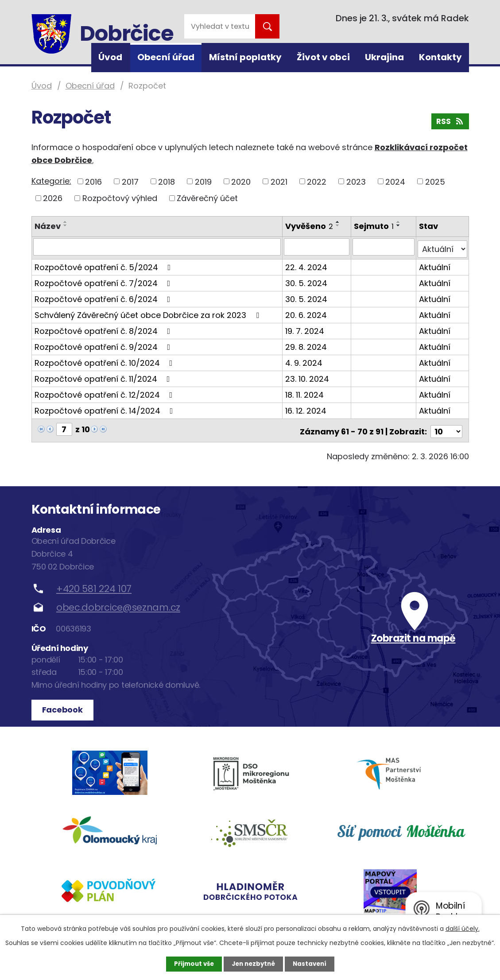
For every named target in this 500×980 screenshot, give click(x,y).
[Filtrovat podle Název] (157, 247)
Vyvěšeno (310, 226)
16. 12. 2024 (306, 408)
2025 (435, 181)
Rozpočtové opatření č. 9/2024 (104, 344)
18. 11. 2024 (305, 392)
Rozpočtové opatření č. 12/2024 (105, 392)
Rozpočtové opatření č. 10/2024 (105, 360)
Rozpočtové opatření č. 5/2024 (105, 265)
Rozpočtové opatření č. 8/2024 (104, 328)
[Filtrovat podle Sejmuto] (384, 247)
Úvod (110, 57)
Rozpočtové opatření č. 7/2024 (104, 281)
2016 (93, 181)
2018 (167, 181)
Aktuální (435, 265)
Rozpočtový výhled (120, 198)
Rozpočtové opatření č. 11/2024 (104, 376)
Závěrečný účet (207, 198)
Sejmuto (375, 226)
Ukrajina (384, 57)
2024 (395, 181)
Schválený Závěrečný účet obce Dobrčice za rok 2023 (149, 312)
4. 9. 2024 (304, 360)
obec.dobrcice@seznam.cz (118, 602)
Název (48, 226)
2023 (356, 181)
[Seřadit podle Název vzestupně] (66, 222)
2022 (317, 181)
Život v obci (323, 57)
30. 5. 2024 (307, 281)
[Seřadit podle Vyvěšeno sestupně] (338, 225)
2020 (241, 181)
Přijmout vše (192, 964)
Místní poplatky (245, 57)
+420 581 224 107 (94, 583)
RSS (450, 123)
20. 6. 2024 (306, 312)
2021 (279, 181)
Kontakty (440, 57)
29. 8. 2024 (306, 344)
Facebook (64, 705)
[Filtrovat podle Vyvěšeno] (317, 247)
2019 (203, 181)
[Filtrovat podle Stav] (442, 247)
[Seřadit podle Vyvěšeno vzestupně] (338, 222)
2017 (130, 181)
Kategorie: (51, 181)
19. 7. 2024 (305, 328)
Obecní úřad (166, 57)
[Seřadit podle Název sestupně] (66, 225)
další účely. (463, 928)
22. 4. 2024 (307, 265)
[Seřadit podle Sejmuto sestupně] (399, 225)
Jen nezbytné (254, 964)
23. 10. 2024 (308, 376)
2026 (53, 198)
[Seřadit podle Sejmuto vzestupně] (399, 222)
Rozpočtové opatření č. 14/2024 (106, 408)
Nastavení (312, 964)
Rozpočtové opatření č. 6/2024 (104, 296)
